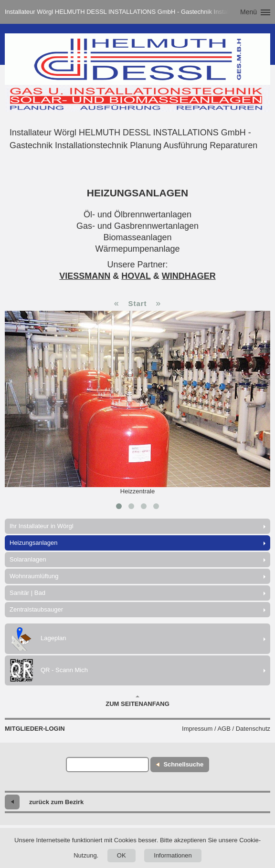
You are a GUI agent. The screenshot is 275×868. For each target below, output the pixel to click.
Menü (249, 12)
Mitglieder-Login (35, 729)
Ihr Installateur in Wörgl (42, 526)
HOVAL (136, 276)
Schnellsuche (183, 764)
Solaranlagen (28, 559)
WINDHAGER (189, 276)
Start (137, 303)
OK (122, 855)
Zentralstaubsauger (36, 609)
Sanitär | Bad (27, 593)
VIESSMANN (85, 276)
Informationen (173, 855)
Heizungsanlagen (33, 543)
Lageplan (38, 639)
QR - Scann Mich (49, 670)
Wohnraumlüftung (34, 576)
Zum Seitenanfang (137, 701)
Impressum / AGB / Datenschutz (226, 729)
